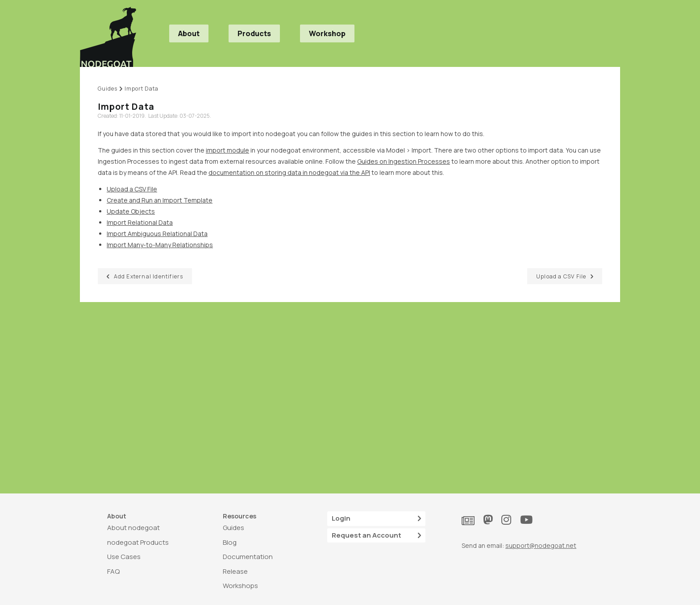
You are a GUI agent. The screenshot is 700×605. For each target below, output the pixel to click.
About (189, 33)
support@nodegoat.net (541, 545)
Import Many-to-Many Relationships (160, 245)
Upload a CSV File (132, 189)
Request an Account (376, 536)
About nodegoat (133, 528)
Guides (233, 528)
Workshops (240, 586)
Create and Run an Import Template (160, 200)
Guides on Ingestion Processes (404, 161)
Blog (230, 542)
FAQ (113, 571)
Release (235, 571)
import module (227, 150)
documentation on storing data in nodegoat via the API (289, 172)
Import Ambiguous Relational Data (157, 234)
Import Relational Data (140, 222)
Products (254, 33)
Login (376, 519)
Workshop (327, 33)
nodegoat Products (138, 542)
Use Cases (124, 557)
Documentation (248, 557)
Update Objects (131, 211)
